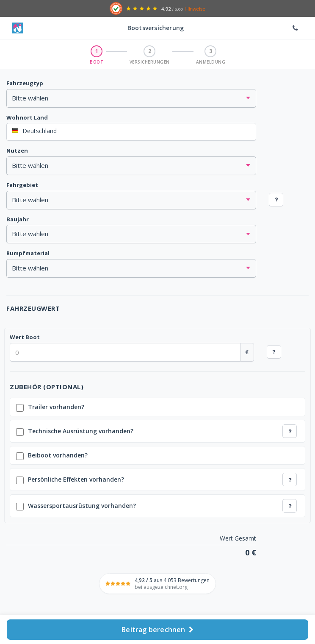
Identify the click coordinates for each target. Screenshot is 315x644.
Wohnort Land (27, 117)
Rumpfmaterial (28, 253)
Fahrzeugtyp (25, 83)
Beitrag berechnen (157, 630)
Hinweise (195, 9)
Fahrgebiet (22, 185)
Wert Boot (25, 337)
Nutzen (17, 151)
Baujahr (18, 219)
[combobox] (131, 132)
